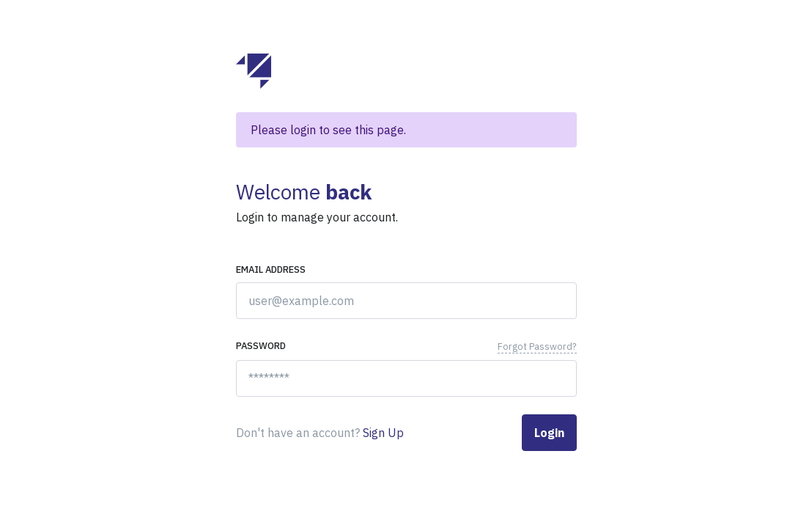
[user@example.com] (406, 301)
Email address (271, 269)
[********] (406, 378)
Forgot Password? (537, 346)
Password (261, 346)
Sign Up (383, 433)
